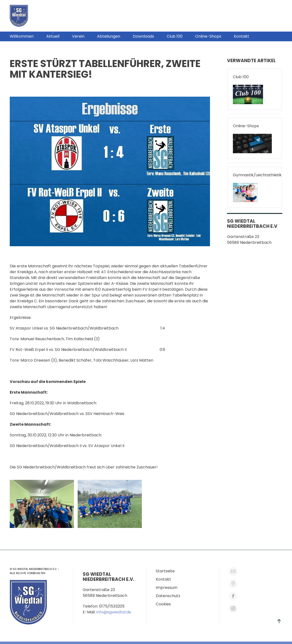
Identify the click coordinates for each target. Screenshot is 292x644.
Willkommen (22, 36)
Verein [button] (78, 36)
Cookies (163, 604)
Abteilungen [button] (109, 36)
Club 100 (175, 36)
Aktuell (53, 36)
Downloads (143, 36)
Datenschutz (168, 596)
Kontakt (242, 36)
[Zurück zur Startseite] (19, 16)
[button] (235, 16)
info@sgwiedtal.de (114, 612)
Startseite (165, 571)
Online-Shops (208, 36)
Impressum (167, 588)
